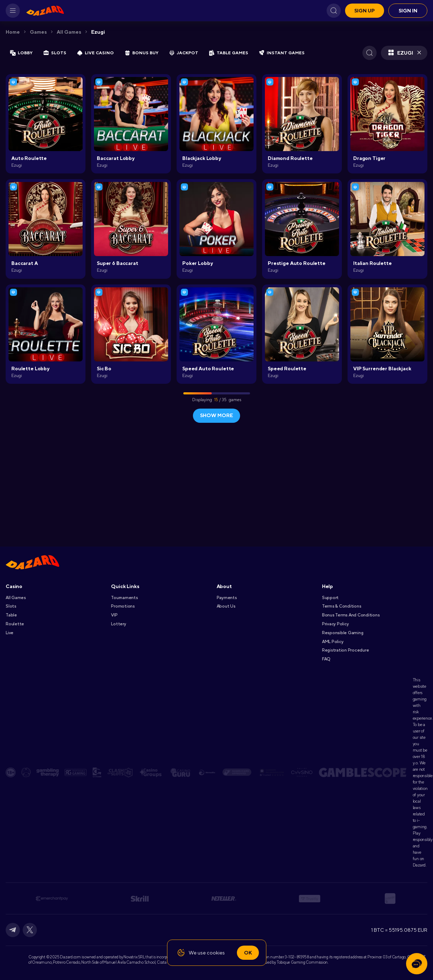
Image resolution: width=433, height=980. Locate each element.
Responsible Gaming (343, 633)
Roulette (15, 624)
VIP (114, 615)
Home (13, 32)
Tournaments (124, 598)
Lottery (118, 624)
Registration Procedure (346, 650)
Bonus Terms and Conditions (351, 615)
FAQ (326, 659)
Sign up (365, 11)
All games (69, 32)
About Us (226, 606)
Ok (248, 953)
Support (330, 598)
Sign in (408, 11)
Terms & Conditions (342, 606)
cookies (216, 953)
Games (38, 32)
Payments (227, 598)
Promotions (123, 606)
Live (10, 633)
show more (216, 415)
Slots (11, 606)
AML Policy (333, 642)
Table (11, 615)
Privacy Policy (335, 624)
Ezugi (98, 32)
